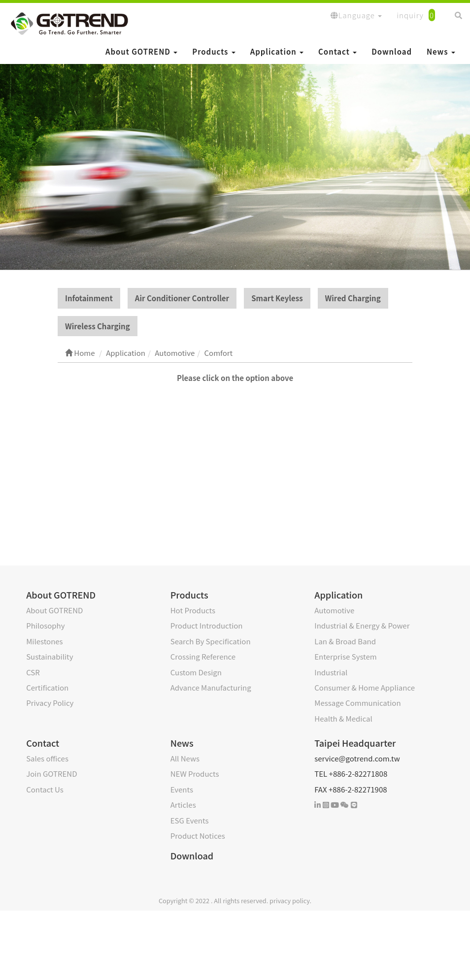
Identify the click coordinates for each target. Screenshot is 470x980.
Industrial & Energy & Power (362, 626)
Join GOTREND (51, 774)
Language (356, 15)
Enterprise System (345, 657)
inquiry (416, 15)
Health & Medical (343, 719)
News (441, 51)
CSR (33, 672)
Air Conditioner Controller (182, 299)
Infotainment (89, 299)
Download (392, 51)
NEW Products (195, 774)
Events (182, 790)
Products (214, 51)
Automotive (334, 611)
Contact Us (45, 790)
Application (277, 51)
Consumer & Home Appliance (365, 688)
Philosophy (45, 626)
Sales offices (47, 759)
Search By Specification (211, 642)
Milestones (44, 642)
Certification (47, 688)
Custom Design (196, 672)
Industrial (331, 672)
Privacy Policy (50, 703)
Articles (183, 805)
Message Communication (357, 703)
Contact (337, 51)
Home (80, 353)
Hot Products (193, 611)
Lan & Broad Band (345, 642)
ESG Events (190, 821)
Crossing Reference (203, 657)
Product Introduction (207, 626)
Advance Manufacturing (211, 688)
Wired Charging (353, 299)
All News (185, 759)
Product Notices (198, 836)
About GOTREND (141, 51)
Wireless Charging (98, 327)
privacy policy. (290, 901)
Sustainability (50, 657)
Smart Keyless (277, 299)
